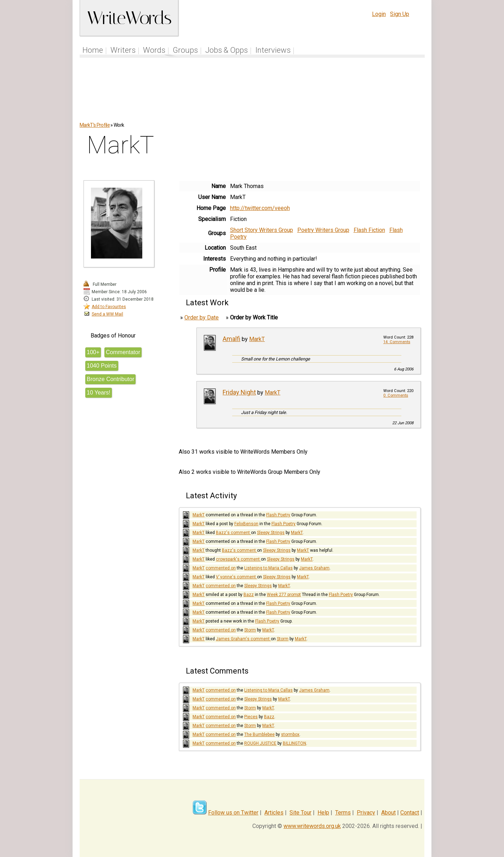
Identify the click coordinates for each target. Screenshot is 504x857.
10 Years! (99, 393)
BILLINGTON (294, 743)
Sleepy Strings (271, 533)
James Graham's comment (243, 639)
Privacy (366, 813)
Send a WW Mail (107, 314)
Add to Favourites (109, 307)
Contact (410, 813)
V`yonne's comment (236, 577)
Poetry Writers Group (323, 230)
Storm (250, 630)
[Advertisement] (252, 93)
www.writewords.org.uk (312, 826)
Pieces (251, 717)
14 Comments (397, 342)
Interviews (273, 50)
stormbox (290, 734)
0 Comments (396, 395)
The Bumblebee (259, 734)
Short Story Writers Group (262, 230)
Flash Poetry (278, 515)
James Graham (314, 568)
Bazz (249, 595)
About (388, 813)
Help (323, 813)
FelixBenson (246, 524)
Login (379, 14)
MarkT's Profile (95, 125)
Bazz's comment (233, 533)
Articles (274, 813)
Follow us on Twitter (233, 813)
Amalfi (231, 339)
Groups (185, 50)
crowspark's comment (238, 559)
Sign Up (400, 14)
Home (93, 50)
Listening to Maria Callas (268, 568)
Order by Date (202, 317)
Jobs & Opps (227, 50)
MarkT (257, 339)
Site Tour (300, 813)
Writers (123, 50)
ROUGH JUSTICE (260, 743)
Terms (343, 813)
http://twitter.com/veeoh (260, 208)
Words (154, 50)
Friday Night (239, 392)
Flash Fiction (369, 230)
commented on (221, 568)
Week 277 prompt (284, 595)
